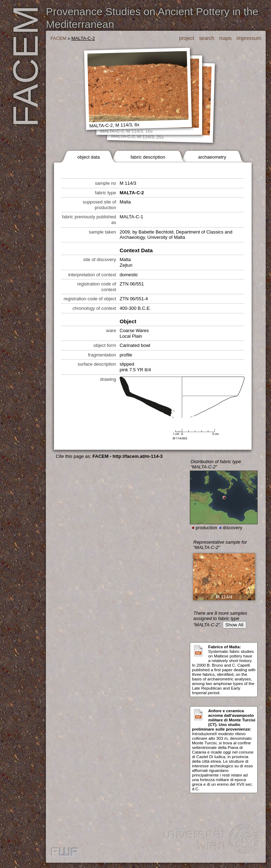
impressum (249, 38)
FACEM (58, 38)
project (186, 38)
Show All (234, 625)
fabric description (148, 157)
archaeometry (212, 157)
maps (225, 38)
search (207, 38)
